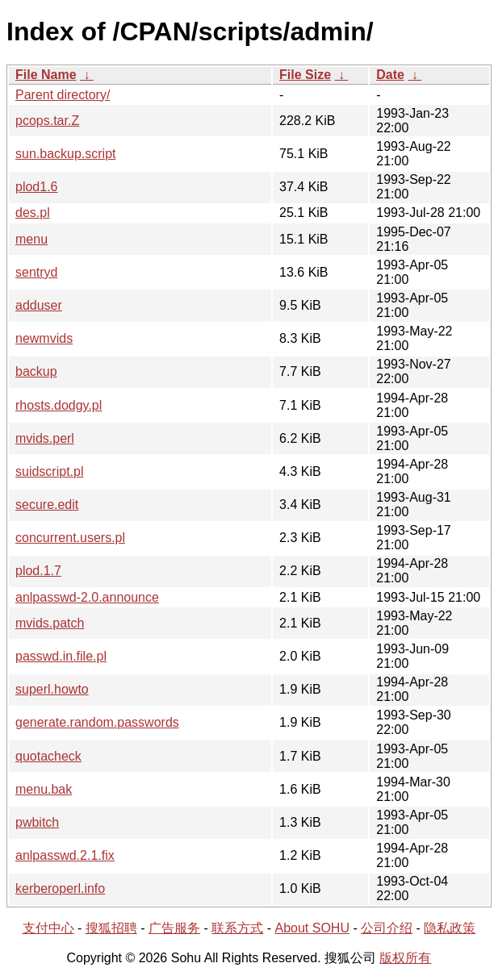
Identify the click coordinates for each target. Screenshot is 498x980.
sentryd (36, 272)
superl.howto (52, 689)
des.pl (33, 213)
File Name (46, 75)
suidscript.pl (49, 471)
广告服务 (174, 928)
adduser (39, 305)
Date (390, 75)
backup (36, 371)
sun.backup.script (66, 154)
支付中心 (48, 928)
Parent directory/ (63, 95)
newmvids (44, 338)
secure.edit (47, 505)
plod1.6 (37, 187)
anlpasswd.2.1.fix (65, 855)
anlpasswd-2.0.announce (87, 597)
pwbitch (37, 822)
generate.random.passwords (97, 722)
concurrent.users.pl (70, 538)
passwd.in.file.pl (61, 656)
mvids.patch (50, 623)
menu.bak (44, 789)
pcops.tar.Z (47, 121)
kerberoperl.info (60, 888)
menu (31, 239)
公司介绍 (387, 928)
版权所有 (405, 958)
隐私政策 (450, 928)
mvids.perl (45, 438)
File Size (305, 75)
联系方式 (237, 928)
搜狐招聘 (111, 928)
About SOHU (312, 928)
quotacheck (48, 756)
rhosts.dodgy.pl (59, 405)
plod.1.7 (38, 571)
